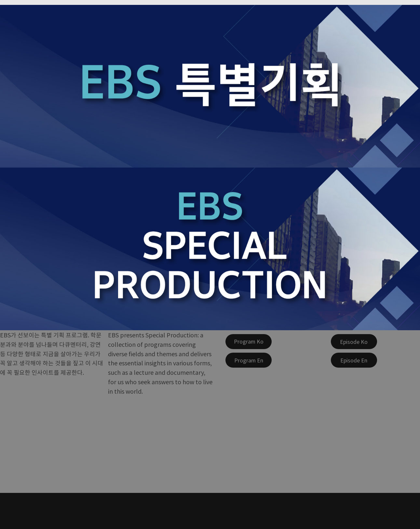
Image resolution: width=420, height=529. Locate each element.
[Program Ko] (249, 342)
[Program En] (249, 360)
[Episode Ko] (354, 342)
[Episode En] (354, 360)
